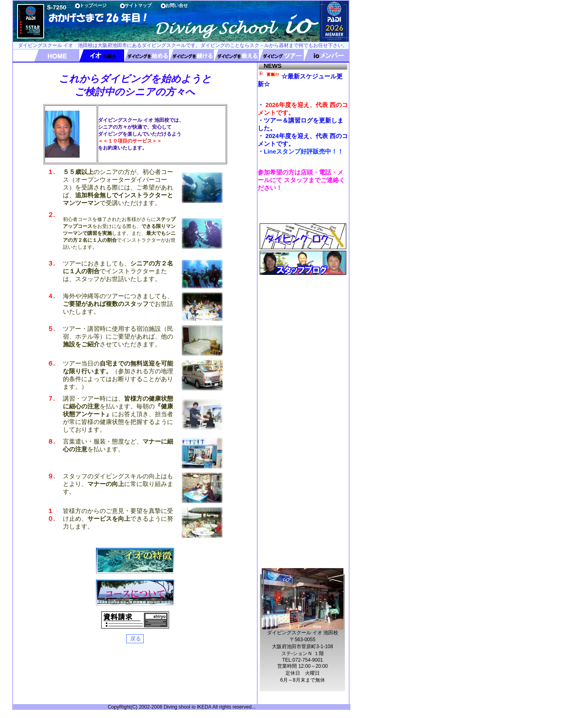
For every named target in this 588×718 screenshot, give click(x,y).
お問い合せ (177, 5)
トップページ (93, 5)
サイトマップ (138, 5)
